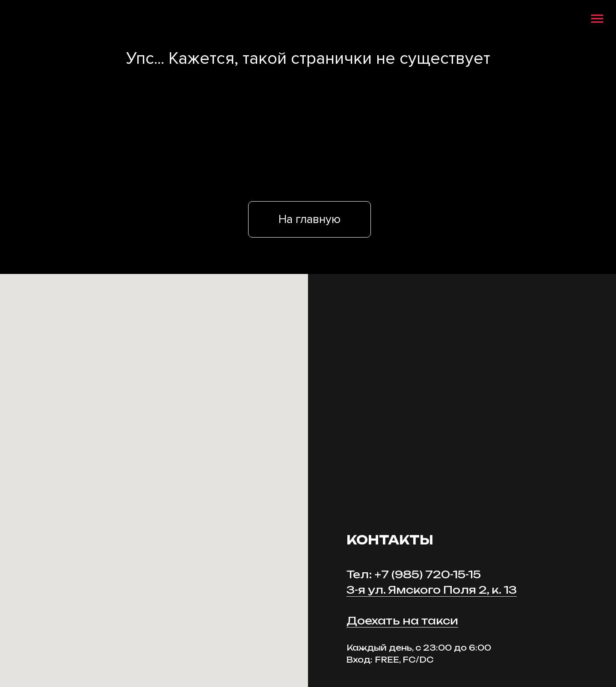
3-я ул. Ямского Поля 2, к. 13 (432, 590)
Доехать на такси (402, 621)
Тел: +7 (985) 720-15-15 (414, 574)
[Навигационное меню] (597, 19)
